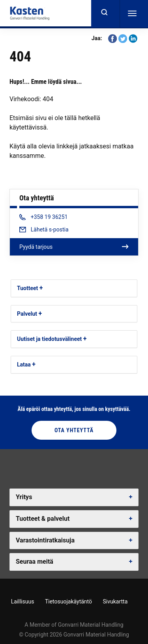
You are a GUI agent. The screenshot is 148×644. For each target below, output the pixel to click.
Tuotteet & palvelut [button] (43, 519)
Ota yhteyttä (74, 430)
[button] (41, 288)
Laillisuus (23, 601)
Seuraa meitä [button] (35, 562)
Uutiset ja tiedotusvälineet (49, 339)
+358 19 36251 (43, 217)
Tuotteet (27, 288)
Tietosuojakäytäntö (68, 601)
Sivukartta (115, 601)
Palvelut (27, 314)
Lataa (24, 365)
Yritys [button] (24, 497)
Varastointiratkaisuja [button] (45, 540)
